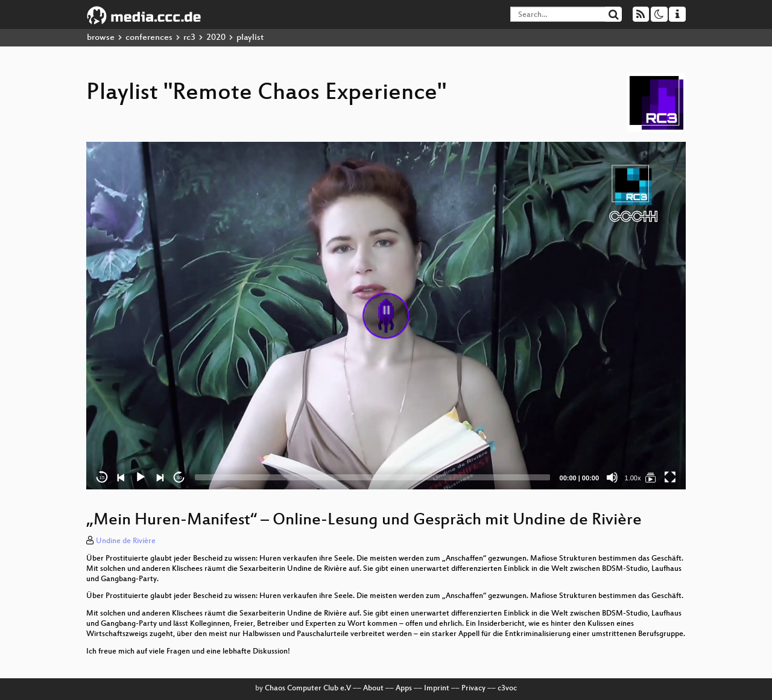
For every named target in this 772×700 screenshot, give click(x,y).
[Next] (160, 477)
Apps (404, 689)
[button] (386, 316)
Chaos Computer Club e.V (308, 689)
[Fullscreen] (670, 477)
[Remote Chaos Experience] (651, 477)
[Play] (141, 477)
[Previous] (121, 477)
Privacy (473, 689)
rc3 (189, 38)
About (373, 689)
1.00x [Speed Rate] (633, 478)
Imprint (437, 689)
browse (101, 38)
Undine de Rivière (126, 541)
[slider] (372, 477)
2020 (216, 38)
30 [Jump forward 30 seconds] (179, 478)
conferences (149, 38)
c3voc (507, 689)
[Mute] (612, 477)
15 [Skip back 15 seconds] (102, 478)
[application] (386, 316)
